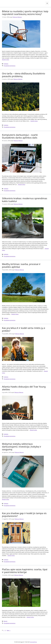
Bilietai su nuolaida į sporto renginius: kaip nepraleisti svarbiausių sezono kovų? (25, 13)
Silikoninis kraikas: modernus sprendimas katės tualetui (25, 200)
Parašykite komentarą (10, 66)
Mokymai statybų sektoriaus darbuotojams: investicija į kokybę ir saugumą (22, 447)
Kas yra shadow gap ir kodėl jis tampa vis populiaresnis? (24, 515)
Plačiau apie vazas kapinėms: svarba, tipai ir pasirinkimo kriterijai (25, 571)
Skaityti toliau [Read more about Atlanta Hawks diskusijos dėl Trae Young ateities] (33, 430)
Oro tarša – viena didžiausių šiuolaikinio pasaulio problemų (24, 75)
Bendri (6, 621)
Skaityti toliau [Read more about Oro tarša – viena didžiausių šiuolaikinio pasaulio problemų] (34, 121)
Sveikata (6, 64)
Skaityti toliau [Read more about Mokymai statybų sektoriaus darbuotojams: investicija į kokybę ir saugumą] (6, 499)
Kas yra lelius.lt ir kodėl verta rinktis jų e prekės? (24, 329)
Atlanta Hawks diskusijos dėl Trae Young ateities (24, 388)
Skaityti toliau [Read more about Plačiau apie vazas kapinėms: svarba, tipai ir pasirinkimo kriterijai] (30, 617)
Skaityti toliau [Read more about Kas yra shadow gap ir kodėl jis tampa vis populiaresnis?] (11, 556)
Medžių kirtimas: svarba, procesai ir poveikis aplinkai (21, 265)
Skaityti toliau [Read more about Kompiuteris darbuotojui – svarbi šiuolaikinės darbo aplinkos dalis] (22, 184)
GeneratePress (33, 642)
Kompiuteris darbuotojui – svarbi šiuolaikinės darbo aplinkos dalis (20, 136)
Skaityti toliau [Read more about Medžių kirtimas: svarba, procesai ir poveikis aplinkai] (15, 314)
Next (9, 630)
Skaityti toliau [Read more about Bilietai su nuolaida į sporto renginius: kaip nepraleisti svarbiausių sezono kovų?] (6, 60)
